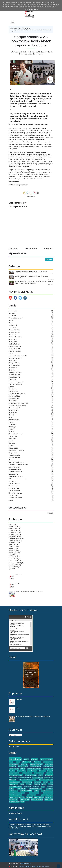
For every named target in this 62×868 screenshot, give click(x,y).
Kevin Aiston (13, 380)
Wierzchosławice (14, 467)
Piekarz (11, 422)
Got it (36, 10)
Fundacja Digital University (18, 356)
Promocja (12, 432)
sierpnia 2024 (13, 567)
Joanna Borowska (15, 375)
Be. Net (11, 320)
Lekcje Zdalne (13, 391)
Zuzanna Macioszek (15, 498)
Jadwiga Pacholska (15, 372)
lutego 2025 (13, 555)
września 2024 (14, 565)
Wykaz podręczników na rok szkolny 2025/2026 (30, 592)
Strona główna (15, 28)
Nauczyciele (13, 413)
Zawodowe (12, 481)
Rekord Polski (13, 436)
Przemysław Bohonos (16, 434)
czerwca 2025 (13, 547)
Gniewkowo (12, 361)
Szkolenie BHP (13, 448)
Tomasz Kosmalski (15, 458)
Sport (11, 441)
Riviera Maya (36, 866)
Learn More (28, 10)
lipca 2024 (12, 569)
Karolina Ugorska (14, 377)
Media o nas (13, 401)
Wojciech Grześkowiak (16, 472)
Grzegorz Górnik (14, 363)
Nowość (11, 415)
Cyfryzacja (12, 327)
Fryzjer (11, 353)
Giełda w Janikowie (15, 358)
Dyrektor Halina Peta (15, 337)
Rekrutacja (12, 439)
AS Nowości (13, 316)
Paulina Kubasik (14, 420)
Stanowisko (13, 443)
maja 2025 (12, 549)
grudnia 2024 (13, 559)
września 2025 (14, 541)
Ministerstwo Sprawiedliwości (18, 403)
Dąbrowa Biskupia (15, 332)
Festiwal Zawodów (15, 351)
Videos (11, 460)
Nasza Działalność (15, 408)
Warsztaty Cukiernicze (16, 462)
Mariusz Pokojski (14, 398)
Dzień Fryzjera (13, 339)
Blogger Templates (25, 866)
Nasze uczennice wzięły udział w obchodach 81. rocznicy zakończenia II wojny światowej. (34, 282)
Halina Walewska (14, 365)
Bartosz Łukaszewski (16, 318)
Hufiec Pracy (13, 368)
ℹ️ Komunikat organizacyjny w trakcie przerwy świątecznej (33, 716)
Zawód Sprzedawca (25, 54)
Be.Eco (11, 323)
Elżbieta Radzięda (15, 344)
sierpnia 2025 (13, 543)
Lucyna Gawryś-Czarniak (17, 394)
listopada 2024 (14, 561)
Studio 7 (11, 446)
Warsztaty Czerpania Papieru (18, 465)
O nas (11, 417)
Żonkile (11, 500)
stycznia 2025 (13, 557)
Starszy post (48, 249)
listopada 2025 (14, 537)
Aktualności (26, 28)
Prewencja (12, 427)
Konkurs (11, 387)
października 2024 (15, 563)
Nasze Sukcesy (14, 410)
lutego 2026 (13, 531)
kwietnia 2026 (13, 527)
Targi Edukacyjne (14, 455)
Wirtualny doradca (15, 469)
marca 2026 (13, 529)
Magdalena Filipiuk (15, 396)
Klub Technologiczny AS (17, 382)
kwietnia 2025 (13, 551)
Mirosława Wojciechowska (17, 406)
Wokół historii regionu (16, 476)
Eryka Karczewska (15, 349)
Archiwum (12, 313)
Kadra (17, 583)
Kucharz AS (36, 52)
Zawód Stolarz (38, 54)
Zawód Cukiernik (14, 484)
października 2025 (15, 539)
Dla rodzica (12, 335)
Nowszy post (14, 249)
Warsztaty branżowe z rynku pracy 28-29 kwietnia (32, 272)
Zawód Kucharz (14, 488)
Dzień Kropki (13, 342)
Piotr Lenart (13, 424)
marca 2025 (13, 553)
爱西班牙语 (45, 866)
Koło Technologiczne (15, 384)
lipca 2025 (12, 545)
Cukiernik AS (27, 52)
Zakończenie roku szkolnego (18, 479)
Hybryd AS (12, 370)
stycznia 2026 (13, 533)
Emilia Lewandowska (15, 346)
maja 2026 (12, 525)
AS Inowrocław (26, 863)
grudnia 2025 (13, 535)
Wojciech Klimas (14, 474)
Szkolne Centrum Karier (16, 450)
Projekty (11, 429)
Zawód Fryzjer (13, 486)
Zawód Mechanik (47, 52)
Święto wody (13, 453)
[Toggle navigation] (13, 22)
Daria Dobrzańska (14, 330)
